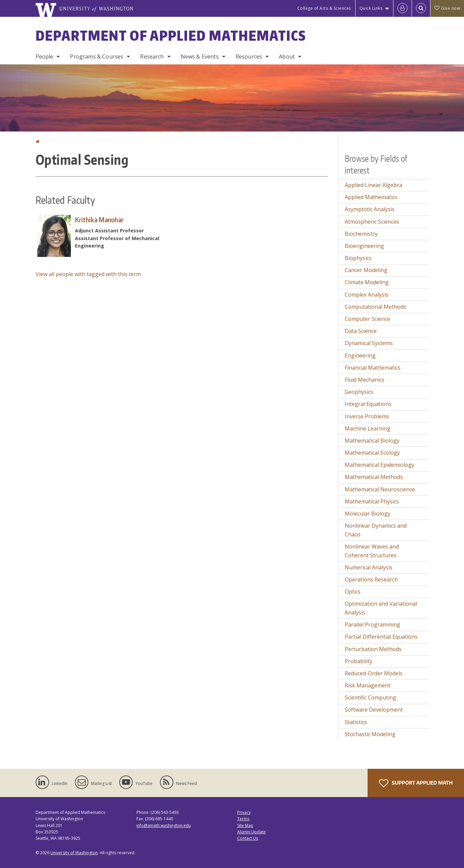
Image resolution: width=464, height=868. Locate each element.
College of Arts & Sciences (324, 8)
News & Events (200, 56)
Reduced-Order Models (374, 673)
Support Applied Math (416, 783)
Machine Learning (368, 428)
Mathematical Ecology (372, 453)
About (287, 56)
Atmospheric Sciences (372, 222)
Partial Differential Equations (381, 637)
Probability (358, 661)
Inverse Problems (367, 416)
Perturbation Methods (373, 649)
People (45, 56)
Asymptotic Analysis (370, 209)
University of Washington (74, 853)
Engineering (360, 355)
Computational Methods (375, 307)
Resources (249, 56)
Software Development (374, 710)
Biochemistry (361, 234)
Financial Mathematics (373, 368)
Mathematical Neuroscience (380, 489)
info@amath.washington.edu (164, 825)
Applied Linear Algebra (373, 185)
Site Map (245, 825)
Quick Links (371, 8)
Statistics (356, 722)
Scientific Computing (370, 697)
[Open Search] (421, 8)
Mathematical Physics (372, 501)
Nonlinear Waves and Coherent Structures (372, 551)
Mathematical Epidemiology (379, 465)
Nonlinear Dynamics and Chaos (376, 530)
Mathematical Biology (372, 441)
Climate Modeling (367, 282)
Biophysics (358, 258)
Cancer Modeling (366, 270)
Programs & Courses (97, 56)
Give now (447, 8)
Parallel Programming (372, 625)
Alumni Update (251, 832)
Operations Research (371, 579)
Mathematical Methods (374, 477)
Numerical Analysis (369, 567)
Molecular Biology (368, 514)
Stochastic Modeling (370, 734)
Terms (243, 819)
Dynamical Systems (369, 343)
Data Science (361, 331)
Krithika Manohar (99, 220)
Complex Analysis (367, 295)
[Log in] (403, 8)
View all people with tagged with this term (88, 274)
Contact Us (248, 838)
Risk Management (368, 685)
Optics (353, 592)
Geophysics (359, 392)
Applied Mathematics (371, 197)
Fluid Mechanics (365, 380)
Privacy (244, 812)
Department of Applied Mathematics (171, 36)
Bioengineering (364, 246)
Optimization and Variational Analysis (381, 608)
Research (152, 56)
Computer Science (367, 319)
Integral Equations (368, 404)
